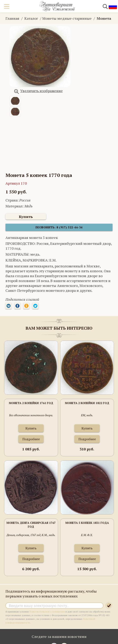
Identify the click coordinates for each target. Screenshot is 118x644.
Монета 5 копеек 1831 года (87, 523)
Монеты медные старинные (67, 18)
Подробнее (31, 439)
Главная (12, 18)
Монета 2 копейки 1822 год (87, 403)
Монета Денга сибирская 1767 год (31, 525)
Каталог (31, 18)
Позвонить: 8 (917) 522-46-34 (59, 227)
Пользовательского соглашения (47, 612)
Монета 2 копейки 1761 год (31, 403)
